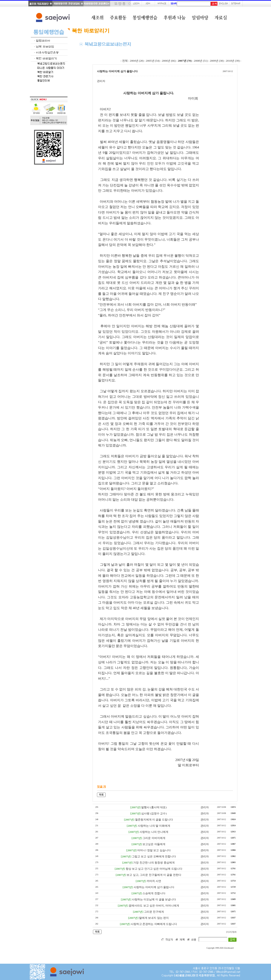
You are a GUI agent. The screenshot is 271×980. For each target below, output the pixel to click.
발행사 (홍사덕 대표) (154, 807)
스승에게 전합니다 (154, 893)
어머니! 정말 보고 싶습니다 (154, 850)
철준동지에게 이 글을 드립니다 (154, 820)
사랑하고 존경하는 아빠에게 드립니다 (154, 924)
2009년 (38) (217, 61)
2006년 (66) (169, 61)
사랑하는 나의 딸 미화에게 (154, 826)
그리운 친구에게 (154, 912)
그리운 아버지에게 (154, 838)
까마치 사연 (154, 881)
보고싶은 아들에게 (154, 844)
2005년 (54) (153, 61)
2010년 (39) (233, 61)
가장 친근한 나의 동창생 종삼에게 (154, 863)
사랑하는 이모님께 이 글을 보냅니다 (154, 899)
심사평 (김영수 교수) (154, 813)
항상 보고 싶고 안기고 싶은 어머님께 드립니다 (154, 869)
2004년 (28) (137, 61)
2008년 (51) (201, 61)
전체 (125, 61)
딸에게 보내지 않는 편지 (154, 918)
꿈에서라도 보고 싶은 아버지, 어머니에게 (154, 906)
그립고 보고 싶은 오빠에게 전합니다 (154, 856)
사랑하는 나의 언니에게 (154, 832)
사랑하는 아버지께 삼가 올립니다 (154, 887)
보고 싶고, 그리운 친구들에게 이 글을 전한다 (154, 875)
